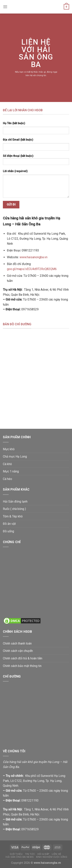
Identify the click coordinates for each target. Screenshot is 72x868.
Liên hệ (56, 854)
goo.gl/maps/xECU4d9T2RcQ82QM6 (32, 269)
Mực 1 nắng (11, 471)
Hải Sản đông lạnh (15, 502)
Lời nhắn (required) (15, 171)
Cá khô (7, 464)
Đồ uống (8, 531)
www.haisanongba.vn (34, 257)
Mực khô (9, 449)
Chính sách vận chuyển (18, 651)
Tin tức (30, 854)
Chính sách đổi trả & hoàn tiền (23, 658)
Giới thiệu (16, 854)
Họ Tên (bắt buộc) (14, 123)
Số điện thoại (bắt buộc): (36, 161)
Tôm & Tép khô (13, 516)
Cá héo (7, 479)
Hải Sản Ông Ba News (19, 857)
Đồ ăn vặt (9, 524)
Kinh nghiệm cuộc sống (52, 857)
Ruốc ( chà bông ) (14, 509)
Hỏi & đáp (43, 854)
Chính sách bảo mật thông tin (22, 666)
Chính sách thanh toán (17, 643)
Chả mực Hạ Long (15, 457)
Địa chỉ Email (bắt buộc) (18, 140)
